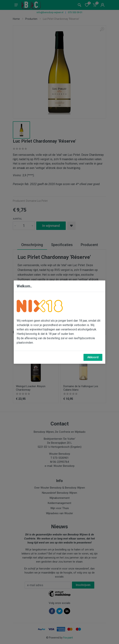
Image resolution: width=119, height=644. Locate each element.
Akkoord (93, 357)
